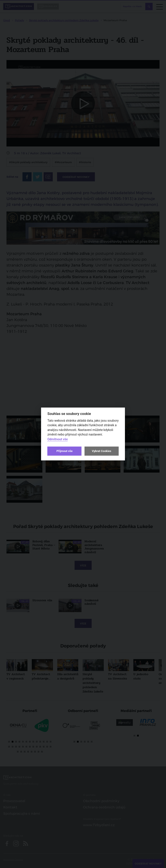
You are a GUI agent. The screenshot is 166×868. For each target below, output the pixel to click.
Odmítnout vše (57, 439)
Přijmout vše (64, 451)
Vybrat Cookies (101, 451)
